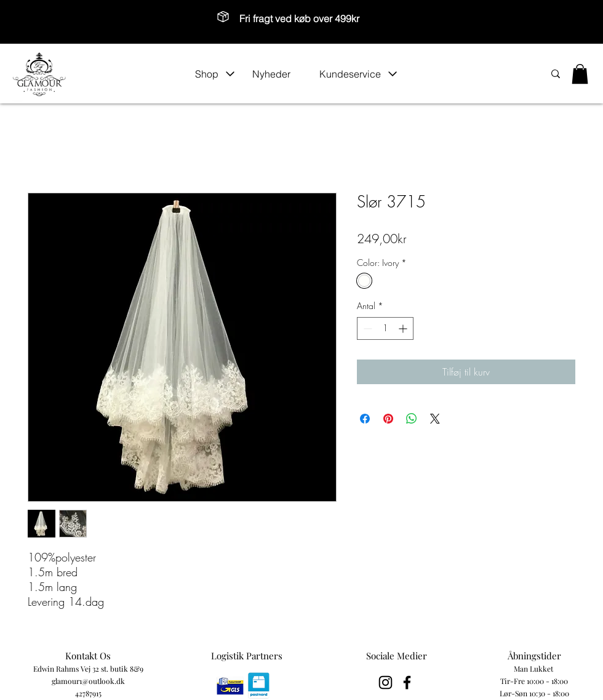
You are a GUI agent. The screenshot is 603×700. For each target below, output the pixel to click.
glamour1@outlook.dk (88, 681)
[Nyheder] (279, 74)
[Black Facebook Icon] (407, 682)
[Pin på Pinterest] (388, 419)
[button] (215, 74)
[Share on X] (435, 419)
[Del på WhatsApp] (412, 419)
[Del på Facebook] (365, 419)
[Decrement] (366, 328)
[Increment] (404, 328)
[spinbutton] (385, 328)
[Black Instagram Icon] (385, 682)
